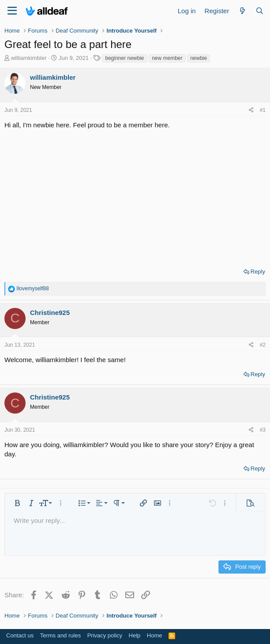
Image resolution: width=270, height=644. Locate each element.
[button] (17, 503)
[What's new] (242, 11)
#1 (263, 110)
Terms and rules (60, 635)
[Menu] (12, 11)
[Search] (260, 11)
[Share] (251, 110)
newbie (199, 58)
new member (167, 58)
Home (155, 635)
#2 (263, 345)
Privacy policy (105, 635)
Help (135, 635)
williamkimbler (29, 58)
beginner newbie (124, 58)
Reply (258, 272)
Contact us (20, 635)
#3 (263, 430)
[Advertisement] (135, 196)
